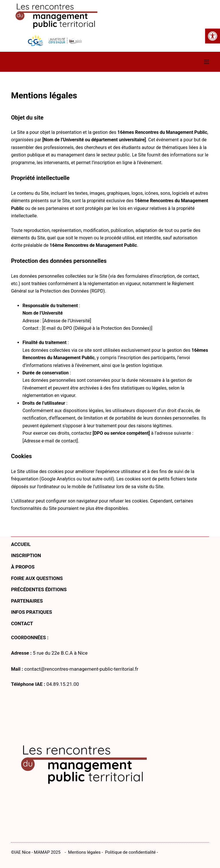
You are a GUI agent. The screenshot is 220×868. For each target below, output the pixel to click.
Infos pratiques (31, 612)
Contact (22, 623)
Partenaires (27, 601)
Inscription (26, 555)
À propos (23, 567)
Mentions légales (85, 852)
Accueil (21, 544)
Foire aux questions (37, 578)
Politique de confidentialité (130, 852)
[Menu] (207, 62)
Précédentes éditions (39, 589)
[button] (213, 36)
